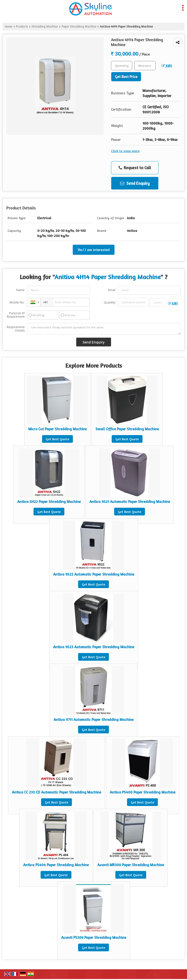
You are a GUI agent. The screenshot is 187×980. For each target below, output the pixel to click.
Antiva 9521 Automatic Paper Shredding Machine (130, 502)
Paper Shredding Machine (79, 26)
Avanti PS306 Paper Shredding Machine (94, 937)
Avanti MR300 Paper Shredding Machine (131, 865)
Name (20, 290)
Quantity (110, 302)
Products (22, 26)
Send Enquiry (135, 183)
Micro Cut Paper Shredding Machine (57, 429)
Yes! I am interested (94, 250)
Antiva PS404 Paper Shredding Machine (56, 865)
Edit (167, 65)
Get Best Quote (57, 439)
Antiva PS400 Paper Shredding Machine (143, 792)
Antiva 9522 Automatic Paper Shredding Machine (94, 574)
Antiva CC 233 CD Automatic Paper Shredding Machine (56, 792)
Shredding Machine (45, 26)
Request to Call (135, 168)
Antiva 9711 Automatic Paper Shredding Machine (93, 720)
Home (9, 26)
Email (112, 290)
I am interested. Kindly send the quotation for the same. (104, 329)
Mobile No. (17, 302)
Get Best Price (126, 77)
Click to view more (125, 151)
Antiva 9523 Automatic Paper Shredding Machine (94, 647)
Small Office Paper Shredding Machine (127, 429)
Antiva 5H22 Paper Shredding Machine (49, 502)
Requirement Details (16, 329)
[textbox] (145, 66)
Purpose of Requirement (16, 315)
